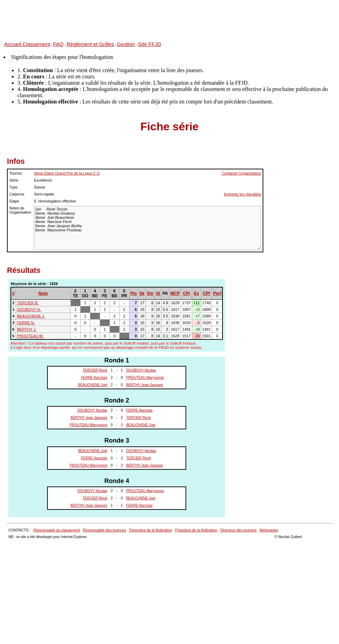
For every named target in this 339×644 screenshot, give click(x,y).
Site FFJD (149, 44)
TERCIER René (95, 370)
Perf (217, 293)
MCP (175, 293)
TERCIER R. (28, 303)
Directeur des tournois (238, 530)
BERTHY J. (27, 329)
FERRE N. (26, 323)
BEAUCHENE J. (31, 316)
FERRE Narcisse (94, 378)
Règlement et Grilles (90, 44)
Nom (43, 293)
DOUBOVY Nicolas (141, 370)
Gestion (126, 44)
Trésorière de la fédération (150, 530)
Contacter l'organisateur (242, 173)
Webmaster (269, 530)
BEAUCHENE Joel (93, 385)
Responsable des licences (105, 530)
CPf (207, 293)
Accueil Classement (27, 44)
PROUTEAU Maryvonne (145, 378)
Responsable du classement (57, 530)
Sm (150, 293)
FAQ (58, 44)
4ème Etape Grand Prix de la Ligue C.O (67, 173)
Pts (134, 293)
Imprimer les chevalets (243, 194)
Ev (197, 293)
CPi (187, 293)
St (158, 293)
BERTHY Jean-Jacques (145, 385)
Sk (142, 293)
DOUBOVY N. (29, 309)
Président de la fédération (196, 530)
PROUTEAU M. (30, 336)
